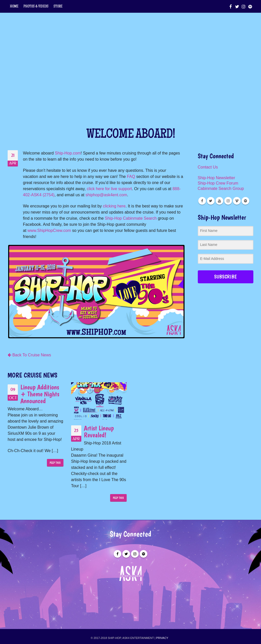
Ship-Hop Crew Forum (218, 183)
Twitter (211, 201)
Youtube (219, 201)
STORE (58, 6)
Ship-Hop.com (68, 153)
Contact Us (208, 167)
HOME (14, 6)
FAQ (131, 177)
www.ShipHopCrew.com (49, 230)
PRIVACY (162, 638)
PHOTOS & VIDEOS (36, 6)
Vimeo (237, 201)
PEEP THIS (55, 463)
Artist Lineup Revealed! (99, 431)
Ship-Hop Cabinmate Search (131, 218)
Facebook (202, 201)
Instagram (228, 201)
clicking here (114, 206)
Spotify (245, 201)
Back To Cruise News (29, 355)
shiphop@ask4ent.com (106, 195)
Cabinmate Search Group (221, 188)
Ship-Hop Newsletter (217, 178)
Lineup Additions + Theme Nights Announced (40, 394)
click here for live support (109, 189)
